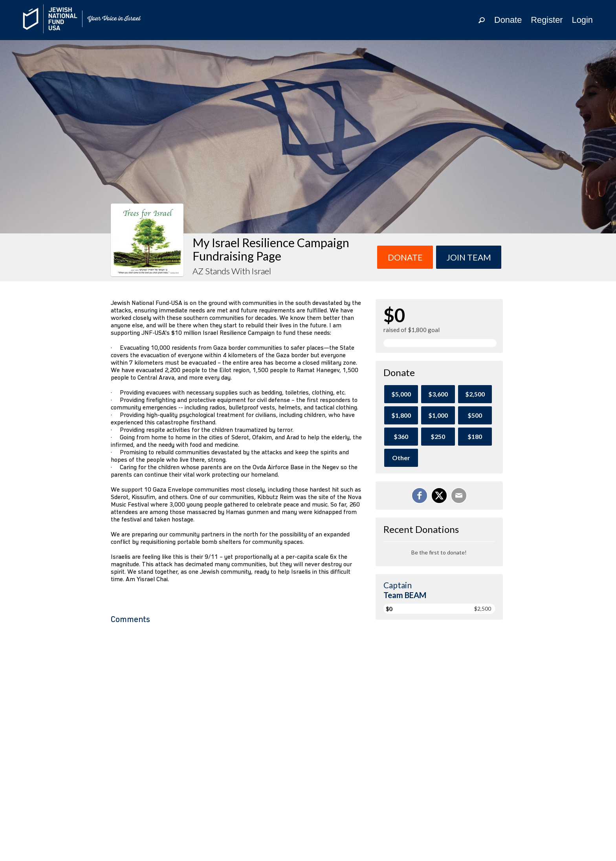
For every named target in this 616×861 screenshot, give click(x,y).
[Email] (459, 496)
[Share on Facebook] (420, 496)
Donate (508, 20)
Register (547, 20)
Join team (469, 257)
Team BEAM (405, 595)
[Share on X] (439, 496)
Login (582, 20)
